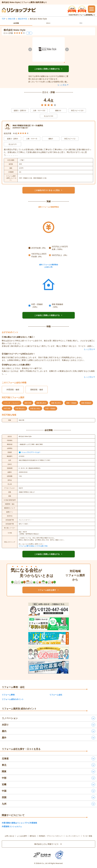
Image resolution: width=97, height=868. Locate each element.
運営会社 (33, 836)
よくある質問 (22, 836)
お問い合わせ (10, 836)
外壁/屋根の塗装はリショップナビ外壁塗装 (19, 823)
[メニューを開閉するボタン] (92, 9)
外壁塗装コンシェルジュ (12, 826)
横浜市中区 (23, 19)
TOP (4, 19)
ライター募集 (87, 836)
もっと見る (63, 85)
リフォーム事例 (8, 695)
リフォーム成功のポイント (13, 699)
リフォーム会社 (56, 695)
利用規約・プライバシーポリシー (51, 836)
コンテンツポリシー (73, 836)
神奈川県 (12, 19)
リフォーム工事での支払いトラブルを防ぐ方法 (33, 546)
